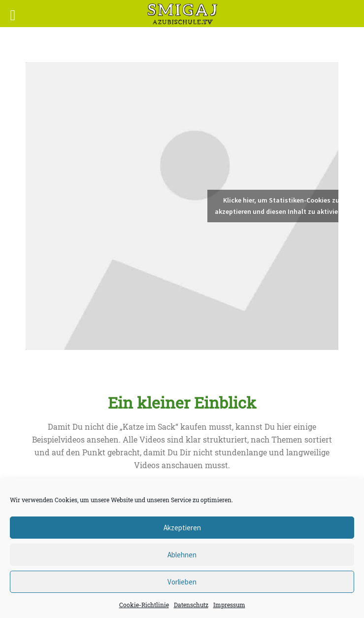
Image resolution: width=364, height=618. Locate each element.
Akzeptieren (182, 528)
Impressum (229, 605)
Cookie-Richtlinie (144, 605)
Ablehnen (182, 555)
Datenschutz (191, 605)
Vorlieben (182, 582)
